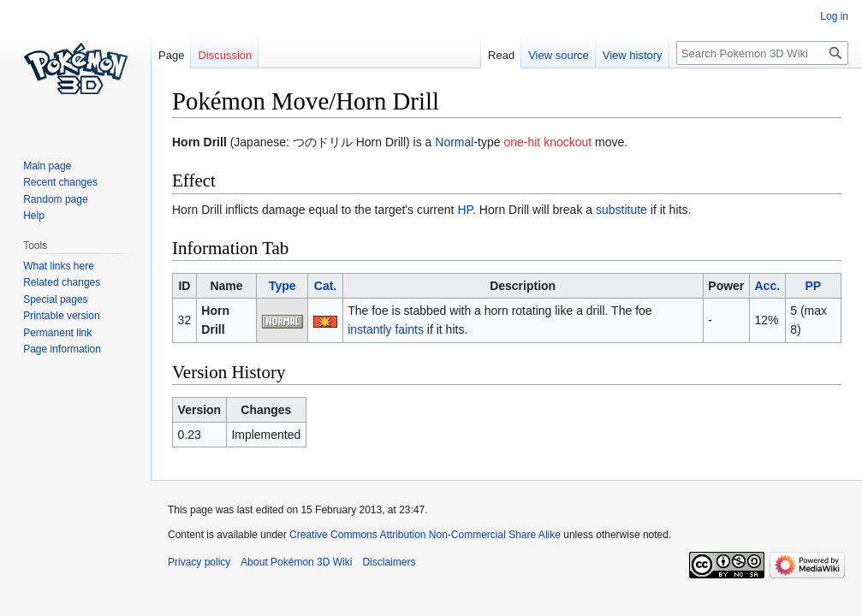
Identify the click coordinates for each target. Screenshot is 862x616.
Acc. (768, 286)
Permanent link (57, 333)
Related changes (62, 282)
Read (501, 55)
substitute (621, 210)
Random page (55, 199)
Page (171, 55)
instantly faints (386, 329)
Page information (62, 349)
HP (465, 210)
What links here (59, 266)
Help (34, 216)
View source (559, 55)
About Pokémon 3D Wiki (296, 562)
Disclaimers (389, 562)
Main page (47, 166)
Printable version (61, 316)
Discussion (225, 55)
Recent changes (60, 182)
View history (633, 55)
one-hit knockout (547, 142)
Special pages (55, 299)
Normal (454, 142)
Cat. (325, 286)
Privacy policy (199, 562)
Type (282, 286)
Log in (834, 16)
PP (813, 286)
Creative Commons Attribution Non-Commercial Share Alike (425, 535)
